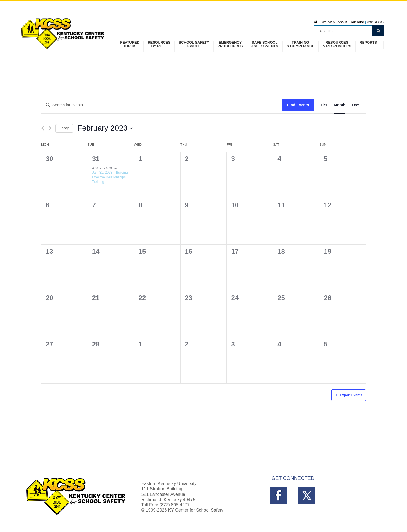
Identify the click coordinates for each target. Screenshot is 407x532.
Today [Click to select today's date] (64, 128)
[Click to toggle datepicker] (105, 128)
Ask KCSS (375, 22)
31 (96, 159)
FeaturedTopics (130, 44)
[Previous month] (43, 128)
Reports (368, 43)
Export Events (351, 395)
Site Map (328, 22)
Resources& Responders (337, 44)
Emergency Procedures (230, 44)
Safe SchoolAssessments (265, 44)
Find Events (298, 105)
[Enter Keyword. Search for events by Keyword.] (162, 105)
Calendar (357, 22)
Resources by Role (159, 44)
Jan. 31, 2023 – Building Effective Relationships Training (110, 177)
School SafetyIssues (194, 44)
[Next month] (50, 128)
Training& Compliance (300, 44)
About (342, 22)
